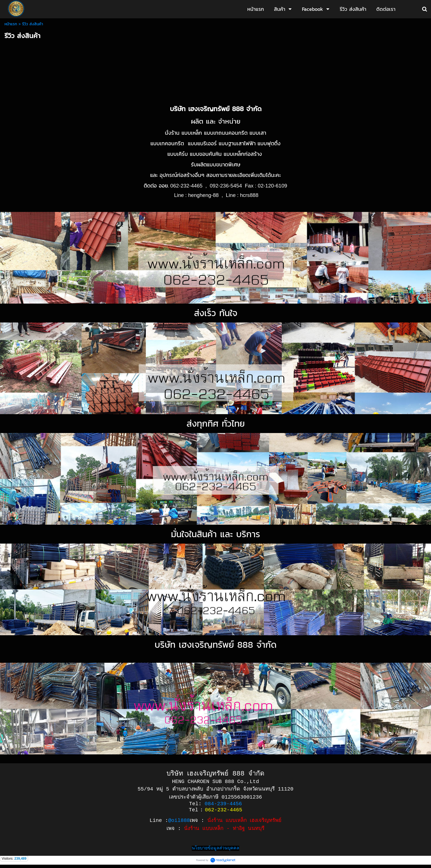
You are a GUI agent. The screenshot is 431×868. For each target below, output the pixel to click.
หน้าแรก (11, 24)
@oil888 (179, 822)
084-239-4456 (223, 805)
